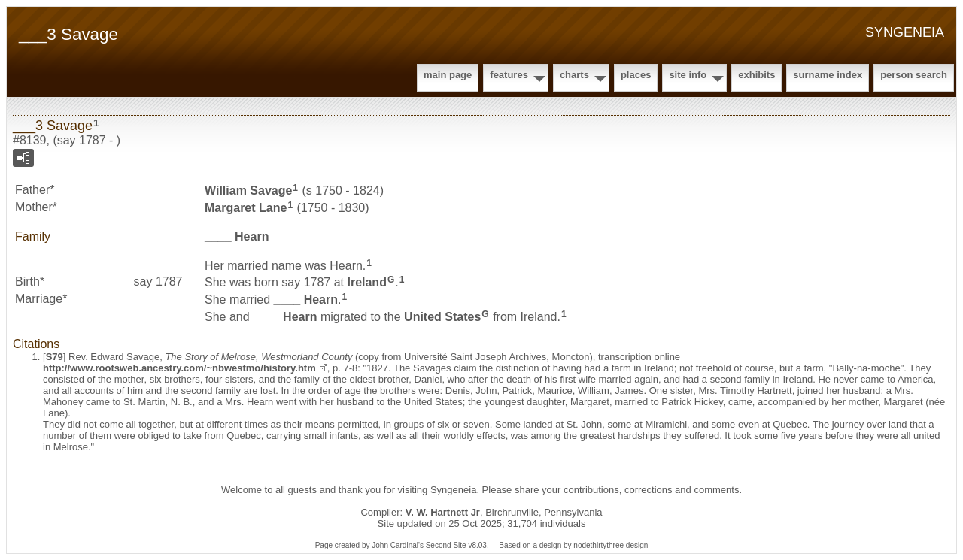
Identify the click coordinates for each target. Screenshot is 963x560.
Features (509, 75)
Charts (574, 75)
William (248, 191)
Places (636, 75)
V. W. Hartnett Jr (443, 512)
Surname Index (828, 75)
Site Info (688, 75)
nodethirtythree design (611, 545)
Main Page (448, 75)
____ (237, 236)
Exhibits (756, 75)
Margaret (246, 208)
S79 (55, 357)
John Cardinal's (398, 545)
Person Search (914, 75)
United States (442, 317)
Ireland (366, 282)
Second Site (446, 545)
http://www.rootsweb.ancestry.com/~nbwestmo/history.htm (179, 368)
